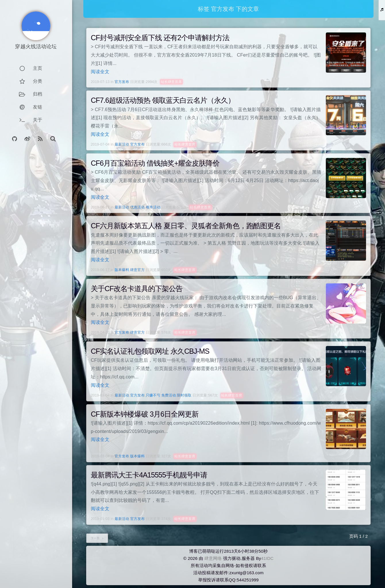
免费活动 (169, 395)
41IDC (267, 558)
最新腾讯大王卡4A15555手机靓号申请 (149, 475)
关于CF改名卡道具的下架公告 (137, 289)
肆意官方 (137, 270)
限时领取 (184, 395)
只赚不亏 (153, 395)
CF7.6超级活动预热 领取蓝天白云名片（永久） (163, 100)
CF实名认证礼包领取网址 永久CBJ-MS (150, 351)
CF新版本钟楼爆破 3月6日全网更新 (145, 414)
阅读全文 (100, 72)
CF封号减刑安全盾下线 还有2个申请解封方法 (160, 38)
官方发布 (122, 82)
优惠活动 (137, 207)
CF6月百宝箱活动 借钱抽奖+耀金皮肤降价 (155, 163)
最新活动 (122, 144)
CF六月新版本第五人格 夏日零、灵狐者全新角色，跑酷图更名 (186, 226)
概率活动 (153, 207)
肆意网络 (213, 558)
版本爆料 (122, 270)
